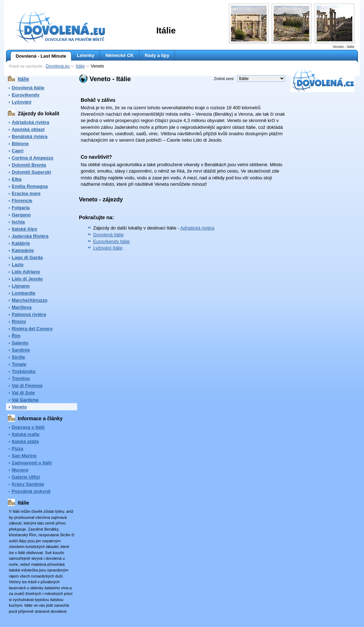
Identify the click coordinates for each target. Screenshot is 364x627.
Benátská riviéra (30, 136)
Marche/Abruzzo (30, 300)
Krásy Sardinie (28, 484)
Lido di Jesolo (27, 279)
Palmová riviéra (29, 314)
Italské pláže (25, 441)
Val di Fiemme (27, 386)
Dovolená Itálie (28, 88)
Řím (16, 336)
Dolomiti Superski (31, 172)
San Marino (24, 456)
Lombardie (23, 293)
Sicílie (18, 357)
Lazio (18, 265)
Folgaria (21, 208)
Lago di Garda (27, 257)
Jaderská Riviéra (30, 236)
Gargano (21, 215)
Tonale (19, 364)
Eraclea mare (26, 193)
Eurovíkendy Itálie (111, 241)
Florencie (22, 201)
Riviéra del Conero (32, 329)
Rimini (19, 322)
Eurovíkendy (26, 95)
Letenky (85, 55)
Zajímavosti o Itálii (32, 463)
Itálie (80, 66)
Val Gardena (25, 400)
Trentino (21, 378)
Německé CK (119, 55)
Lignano (21, 286)
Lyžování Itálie (108, 248)
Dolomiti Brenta (29, 165)
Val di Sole (23, 393)
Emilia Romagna (30, 186)
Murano (20, 470)
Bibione (20, 144)
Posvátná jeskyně (31, 491)
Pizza (18, 449)
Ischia (18, 222)
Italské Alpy (25, 229)
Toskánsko (24, 371)
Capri (18, 151)
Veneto (19, 407)
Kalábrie (21, 243)
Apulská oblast (28, 129)
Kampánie (23, 250)
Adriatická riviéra (31, 122)
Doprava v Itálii (28, 427)
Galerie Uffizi (26, 477)
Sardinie (21, 350)
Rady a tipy (157, 55)
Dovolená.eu (58, 66)
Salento (20, 343)
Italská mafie (26, 434)
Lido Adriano (26, 272)
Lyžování (22, 102)
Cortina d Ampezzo (33, 158)
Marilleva (22, 307)
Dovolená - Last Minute (38, 56)
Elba (17, 179)
